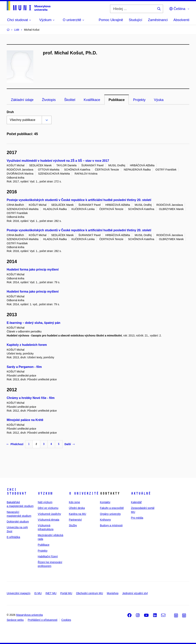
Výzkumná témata (48, 520)
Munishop (113, 593)
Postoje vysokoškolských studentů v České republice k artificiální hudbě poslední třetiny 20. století (79, 200)
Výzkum (45, 493)
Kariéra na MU (78, 514)
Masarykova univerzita (29, 615)
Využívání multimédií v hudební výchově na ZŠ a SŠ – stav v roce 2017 (58, 161)
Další (70, 444)
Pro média (137, 518)
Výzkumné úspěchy (49, 514)
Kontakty (105, 502)
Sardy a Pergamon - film (24, 367)
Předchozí (15, 444)
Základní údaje (22, 100)
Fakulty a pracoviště (112, 508)
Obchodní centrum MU (89, 593)
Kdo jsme (74, 502)
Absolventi (181, 20)
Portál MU (66, 593)
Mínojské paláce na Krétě (25, 420)
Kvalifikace (92, 100)
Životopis (49, 100)
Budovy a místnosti (111, 525)
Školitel (70, 100)
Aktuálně (141, 493)
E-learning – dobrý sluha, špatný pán (33, 323)
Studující (136, 20)
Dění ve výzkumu (48, 508)
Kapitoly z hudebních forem (27, 345)
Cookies (66, 620)
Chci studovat (17, 491)
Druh (10, 112)
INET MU (51, 593)
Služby (73, 525)
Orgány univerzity (110, 514)
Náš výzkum (45, 502)
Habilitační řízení (48, 556)
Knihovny (105, 520)
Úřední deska (77, 508)
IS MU (38, 593)
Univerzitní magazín (19, 593)
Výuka (159, 100)
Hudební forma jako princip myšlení (33, 269)
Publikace (117, 100)
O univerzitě (84, 493)
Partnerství (75, 520)
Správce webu (15, 620)
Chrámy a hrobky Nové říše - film (31, 398)
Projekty (139, 100)
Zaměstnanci (158, 20)
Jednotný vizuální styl (135, 593)
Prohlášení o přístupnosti (43, 620)
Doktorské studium (18, 522)
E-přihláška (13, 537)
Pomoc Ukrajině (111, 20)
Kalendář (136, 502)
